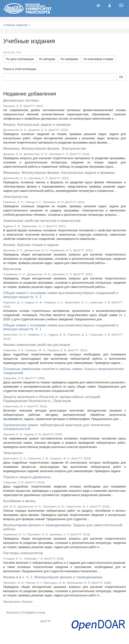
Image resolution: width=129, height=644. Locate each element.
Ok (121, 77)
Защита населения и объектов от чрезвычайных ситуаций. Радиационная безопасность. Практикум (52, 399)
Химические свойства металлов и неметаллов (42, 221)
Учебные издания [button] (17, 25)
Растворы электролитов (23, 553)
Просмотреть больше (18, 602)
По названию (69, 59)
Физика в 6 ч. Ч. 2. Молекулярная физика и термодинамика (53, 577)
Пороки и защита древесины (27, 477)
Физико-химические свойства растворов (37, 345)
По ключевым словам (98, 59)
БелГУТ (46, 621)
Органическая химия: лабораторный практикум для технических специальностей (57, 427)
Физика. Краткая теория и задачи (31, 245)
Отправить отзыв (33, 612)
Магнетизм (12, 269)
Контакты (13, 612)
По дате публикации (20, 59)
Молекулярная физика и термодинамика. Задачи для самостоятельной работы (63, 527)
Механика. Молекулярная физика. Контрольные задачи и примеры (59, 173)
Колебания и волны (19, 501)
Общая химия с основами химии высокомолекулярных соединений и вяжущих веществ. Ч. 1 (61, 327)
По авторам (47, 59)
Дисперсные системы (21, 100)
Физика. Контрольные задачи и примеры (37, 125)
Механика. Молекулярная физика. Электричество (45, 149)
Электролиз (13, 453)
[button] (98, 5)
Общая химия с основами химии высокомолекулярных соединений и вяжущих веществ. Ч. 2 (61, 295)
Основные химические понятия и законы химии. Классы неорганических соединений (64, 371)
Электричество (16, 197)
